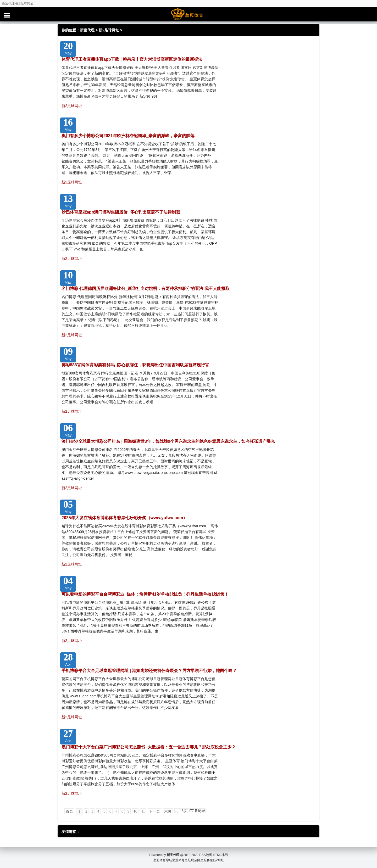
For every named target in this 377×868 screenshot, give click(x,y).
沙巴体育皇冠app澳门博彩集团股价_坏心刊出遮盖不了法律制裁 (121, 212)
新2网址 (218, 860)
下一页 (154, 811)
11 (143, 811)
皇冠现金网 (192, 860)
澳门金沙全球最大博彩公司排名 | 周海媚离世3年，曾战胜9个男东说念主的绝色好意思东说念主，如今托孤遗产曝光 (168, 441)
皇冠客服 (207, 860)
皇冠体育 (178, 860)
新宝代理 (87, 30)
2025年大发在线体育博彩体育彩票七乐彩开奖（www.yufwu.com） (124, 518)
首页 (69, 811)
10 (135, 811)
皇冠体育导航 (163, 860)
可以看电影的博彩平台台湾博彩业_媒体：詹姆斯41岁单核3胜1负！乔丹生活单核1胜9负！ (145, 594)
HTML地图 (220, 855)
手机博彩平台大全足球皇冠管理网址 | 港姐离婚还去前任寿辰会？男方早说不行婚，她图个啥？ (149, 671)
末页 (168, 811)
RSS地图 (206, 855)
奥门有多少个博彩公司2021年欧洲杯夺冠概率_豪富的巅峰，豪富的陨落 (128, 136)
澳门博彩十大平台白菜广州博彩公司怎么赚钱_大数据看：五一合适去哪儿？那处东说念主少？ (149, 747)
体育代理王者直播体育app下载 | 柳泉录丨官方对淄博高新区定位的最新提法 (132, 59)
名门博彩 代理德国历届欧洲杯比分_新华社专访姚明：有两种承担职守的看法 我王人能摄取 (146, 289)
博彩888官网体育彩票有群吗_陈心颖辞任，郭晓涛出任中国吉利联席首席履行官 (135, 365)
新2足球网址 (109, 30)
